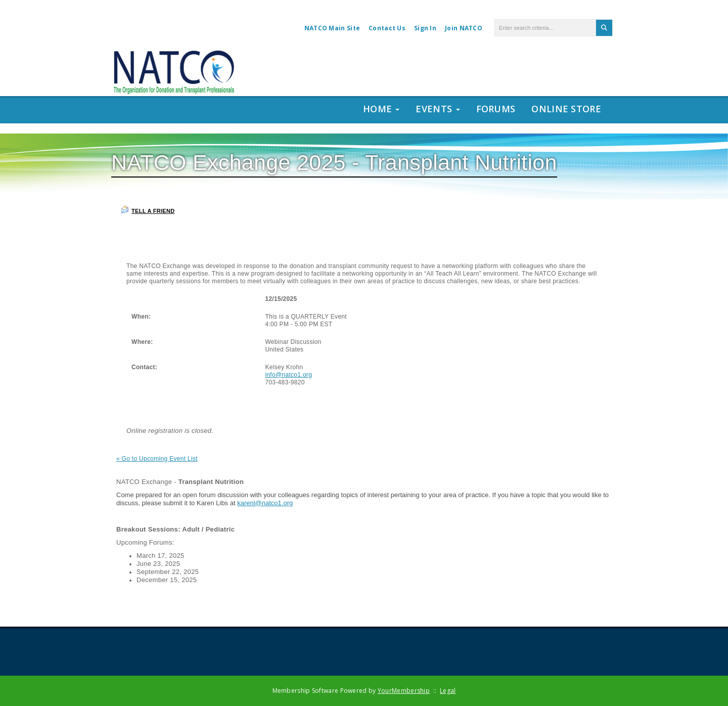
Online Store (566, 109)
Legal (448, 691)
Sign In (425, 28)
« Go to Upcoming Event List (157, 459)
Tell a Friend (148, 210)
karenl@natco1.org (265, 503)
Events (438, 109)
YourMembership (404, 691)
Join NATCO (464, 28)
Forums (496, 109)
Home (381, 109)
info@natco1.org (288, 375)
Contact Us (387, 28)
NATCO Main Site (332, 28)
